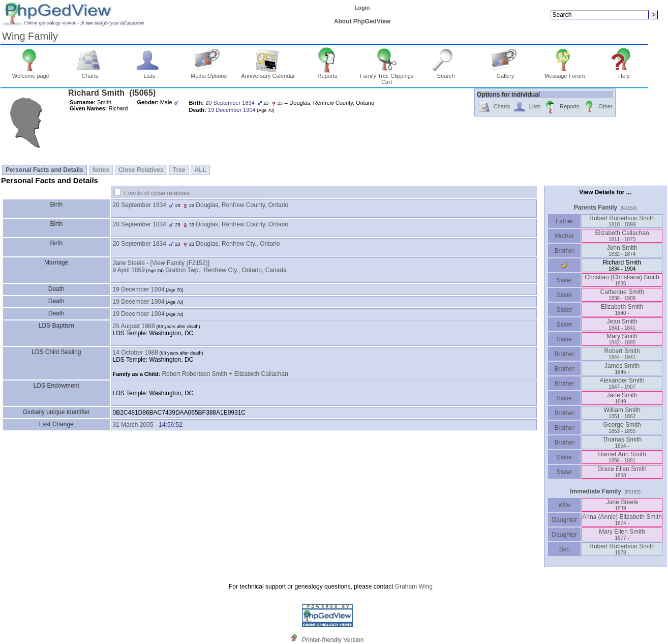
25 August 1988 (134, 326)
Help (624, 73)
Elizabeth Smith (622, 310)
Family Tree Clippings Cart (387, 76)
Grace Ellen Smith (622, 472)
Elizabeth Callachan (622, 236)
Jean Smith (622, 324)
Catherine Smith (622, 295)
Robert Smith (622, 354)
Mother (564, 236)
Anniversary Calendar (268, 73)
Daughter (564, 520)
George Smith (622, 428)
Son (564, 549)
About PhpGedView (362, 21)
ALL (200, 170)
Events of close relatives (157, 193)
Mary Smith (622, 339)
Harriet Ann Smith (622, 457)
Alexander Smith (622, 383)
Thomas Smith (622, 442)
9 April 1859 (129, 270)
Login (362, 8)
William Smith (622, 413)
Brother (565, 251)
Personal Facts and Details (44, 170)
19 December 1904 (139, 289)
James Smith (622, 369)
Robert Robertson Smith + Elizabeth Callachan (225, 374)
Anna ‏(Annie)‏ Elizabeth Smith (622, 520)
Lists (149, 73)
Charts (90, 73)
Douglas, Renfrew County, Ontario (242, 205)
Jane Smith (622, 398)
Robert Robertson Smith (622, 221)
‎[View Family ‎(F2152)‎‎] (180, 263)
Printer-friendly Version (333, 640)
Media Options (209, 73)
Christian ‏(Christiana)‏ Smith (622, 280)
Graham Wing (414, 587)
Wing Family (30, 36)
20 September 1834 (140, 205)
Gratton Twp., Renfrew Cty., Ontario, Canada (226, 270)
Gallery (506, 73)
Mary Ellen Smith (622, 534)
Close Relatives (141, 170)
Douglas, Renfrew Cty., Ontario (238, 244)
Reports (328, 73)
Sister (565, 280)
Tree (179, 170)
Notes (101, 170)
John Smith (622, 251)
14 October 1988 (135, 353)
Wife (565, 505)
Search (446, 73)
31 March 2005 (133, 425)
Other (598, 107)
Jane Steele (129, 263)
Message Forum (565, 73)
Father (565, 221)
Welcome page (31, 73)
